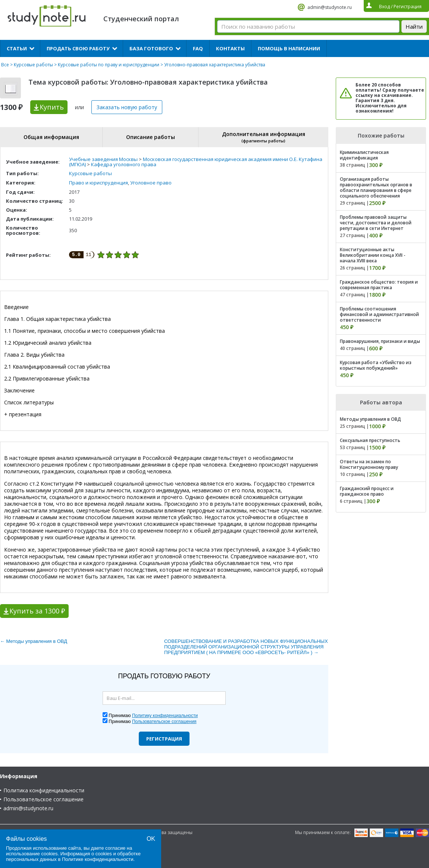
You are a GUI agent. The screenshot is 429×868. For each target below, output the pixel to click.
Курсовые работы (33, 65)
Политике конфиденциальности (98, 859)
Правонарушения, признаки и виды (380, 341)
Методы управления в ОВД (370, 419)
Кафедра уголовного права (124, 164)
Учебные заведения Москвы (103, 159)
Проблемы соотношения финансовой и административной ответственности (379, 314)
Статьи (17, 48)
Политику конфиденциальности (165, 716)
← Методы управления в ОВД (34, 641)
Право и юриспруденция (98, 183)
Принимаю (153, 716)
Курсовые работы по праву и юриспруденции (109, 65)
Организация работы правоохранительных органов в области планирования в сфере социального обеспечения (376, 187)
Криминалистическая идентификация (364, 155)
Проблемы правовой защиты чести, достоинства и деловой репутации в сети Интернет (376, 223)
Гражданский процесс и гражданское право (367, 491)
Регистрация (164, 739)
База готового (151, 48)
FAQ (198, 48)
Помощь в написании (289, 48)
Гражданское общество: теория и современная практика (379, 285)
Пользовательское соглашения (164, 722)
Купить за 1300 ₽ (37, 611)
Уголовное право (151, 183)
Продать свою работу (78, 48)
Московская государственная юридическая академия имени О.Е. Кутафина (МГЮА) (196, 162)
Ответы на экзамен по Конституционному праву (369, 464)
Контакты (230, 48)
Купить (52, 107)
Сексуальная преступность (370, 440)
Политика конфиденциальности (44, 790)
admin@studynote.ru (330, 7)
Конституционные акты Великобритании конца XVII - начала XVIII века (373, 255)
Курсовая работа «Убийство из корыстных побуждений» (376, 365)
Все (5, 65)
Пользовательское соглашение (43, 799)
